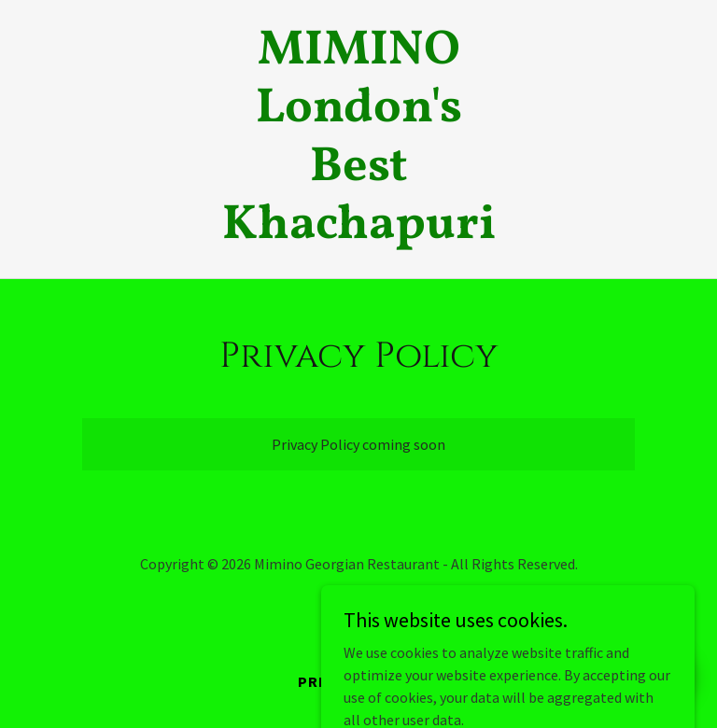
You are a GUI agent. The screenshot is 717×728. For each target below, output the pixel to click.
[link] (359, 232)
